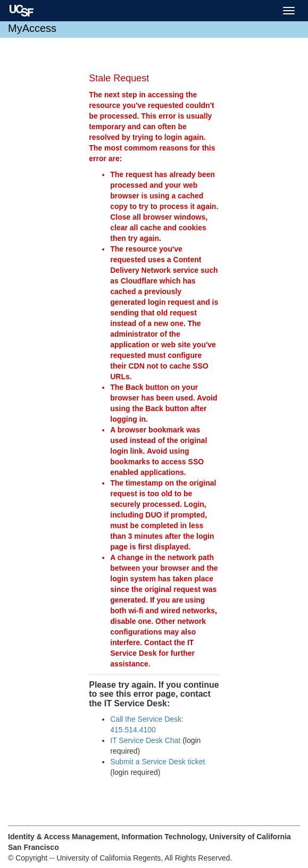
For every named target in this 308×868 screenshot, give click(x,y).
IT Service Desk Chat (145, 740)
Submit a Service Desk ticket (157, 762)
